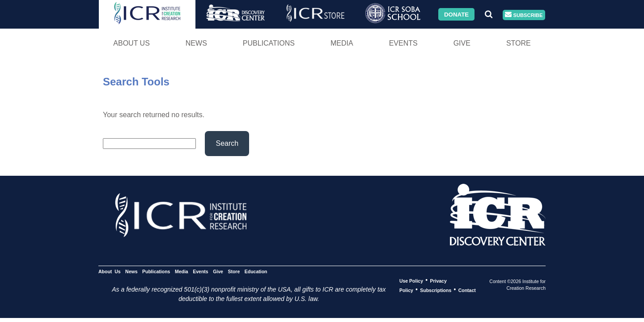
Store (519, 43)
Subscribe (524, 15)
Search (227, 143)
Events (403, 43)
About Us (131, 43)
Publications (269, 43)
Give (462, 43)
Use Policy (411, 280)
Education (256, 271)
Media (342, 43)
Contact (467, 290)
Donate (456, 14)
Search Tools (136, 82)
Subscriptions (436, 290)
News (196, 43)
